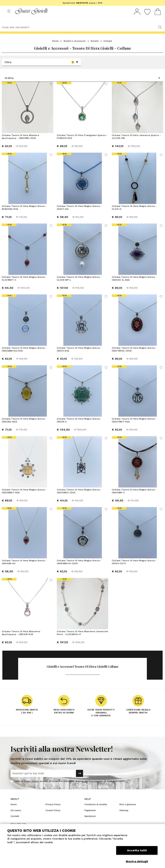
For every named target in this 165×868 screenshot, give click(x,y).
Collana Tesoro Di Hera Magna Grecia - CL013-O (134, 214)
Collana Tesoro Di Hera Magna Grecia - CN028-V (79, 427)
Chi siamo (16, 817)
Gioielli (95, 48)
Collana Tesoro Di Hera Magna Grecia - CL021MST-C (24, 285)
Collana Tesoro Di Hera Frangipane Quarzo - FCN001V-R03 (82, 143)
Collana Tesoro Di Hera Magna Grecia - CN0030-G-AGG (134, 285)
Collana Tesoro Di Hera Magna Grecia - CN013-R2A (79, 356)
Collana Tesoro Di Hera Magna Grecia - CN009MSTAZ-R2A (24, 356)
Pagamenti (90, 817)
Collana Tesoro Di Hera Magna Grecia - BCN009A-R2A (24, 214)
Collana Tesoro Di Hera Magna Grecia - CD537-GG (79, 214)
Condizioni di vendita (96, 811)
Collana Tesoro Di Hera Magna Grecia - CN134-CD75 (134, 569)
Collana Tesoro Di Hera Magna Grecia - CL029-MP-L (79, 285)
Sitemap (124, 817)
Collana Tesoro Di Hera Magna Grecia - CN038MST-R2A (24, 498)
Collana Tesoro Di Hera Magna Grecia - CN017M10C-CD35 (134, 356)
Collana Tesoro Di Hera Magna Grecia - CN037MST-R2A (134, 427)
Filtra (41, 69)
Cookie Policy (53, 817)
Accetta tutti (137, 853)
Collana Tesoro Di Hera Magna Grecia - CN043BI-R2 (24, 569)
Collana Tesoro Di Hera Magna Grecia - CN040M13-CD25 (79, 498)
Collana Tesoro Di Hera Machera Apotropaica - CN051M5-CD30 (20, 143)
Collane (108, 48)
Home (56, 48)
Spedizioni (90, 823)
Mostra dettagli (137, 861)
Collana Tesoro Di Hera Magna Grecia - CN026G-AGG (24, 427)
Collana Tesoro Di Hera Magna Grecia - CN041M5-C (134, 498)
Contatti (15, 823)
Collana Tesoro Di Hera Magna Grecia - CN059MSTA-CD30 (79, 569)
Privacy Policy (31, 788)
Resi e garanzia (128, 811)
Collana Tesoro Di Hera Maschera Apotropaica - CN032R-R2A (21, 640)
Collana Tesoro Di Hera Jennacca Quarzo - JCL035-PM (136, 143)
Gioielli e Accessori (75, 48)
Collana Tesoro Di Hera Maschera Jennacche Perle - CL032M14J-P (82, 640)
